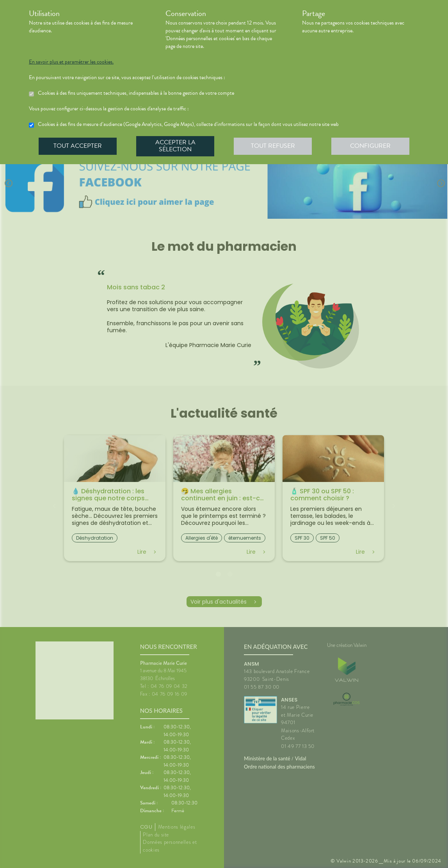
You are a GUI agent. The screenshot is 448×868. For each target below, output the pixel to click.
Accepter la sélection (175, 146)
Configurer (370, 146)
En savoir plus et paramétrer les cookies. (71, 62)
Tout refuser (273, 146)
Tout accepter (78, 146)
